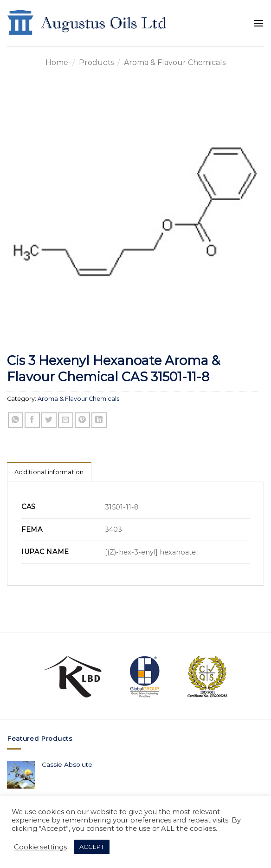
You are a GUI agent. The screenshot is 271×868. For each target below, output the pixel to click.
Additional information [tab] (49, 472)
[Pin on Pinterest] (82, 420)
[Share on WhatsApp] (16, 420)
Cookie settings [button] (40, 847)
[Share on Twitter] (49, 420)
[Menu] (258, 23)
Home (57, 62)
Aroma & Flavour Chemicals (175, 62)
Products (96, 62)
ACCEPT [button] (92, 847)
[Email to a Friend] (66, 420)
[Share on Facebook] (32, 420)
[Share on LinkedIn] (99, 420)
